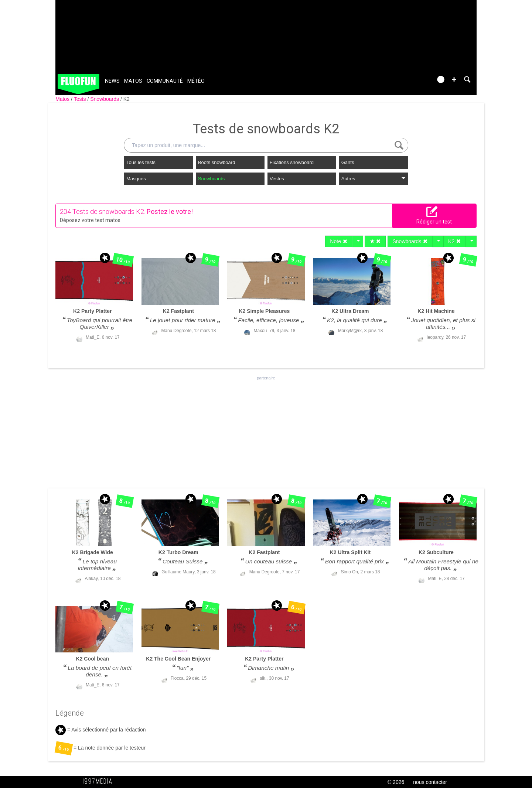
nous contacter (430, 782)
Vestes (277, 179)
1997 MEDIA (99, 781)
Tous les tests (141, 162)
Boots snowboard (216, 162)
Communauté (165, 81)
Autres (374, 179)
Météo (196, 81)
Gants (348, 162)
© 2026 (396, 782)
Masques (136, 179)
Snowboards (105, 99)
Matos (133, 81)
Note (339, 241)
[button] (454, 79)
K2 (127, 99)
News (112, 81)
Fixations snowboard (292, 162)
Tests (81, 99)
